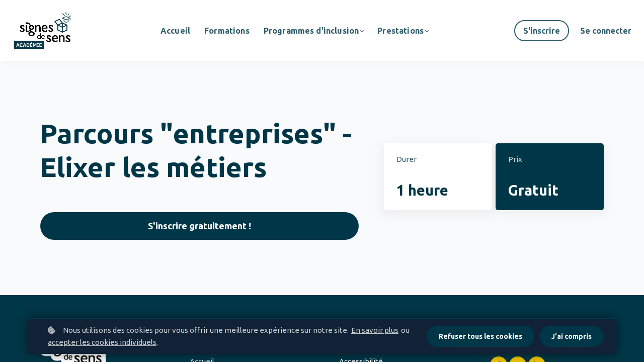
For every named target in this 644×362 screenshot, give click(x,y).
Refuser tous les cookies (480, 336)
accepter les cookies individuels (102, 342)
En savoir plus (375, 330)
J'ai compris (572, 336)
